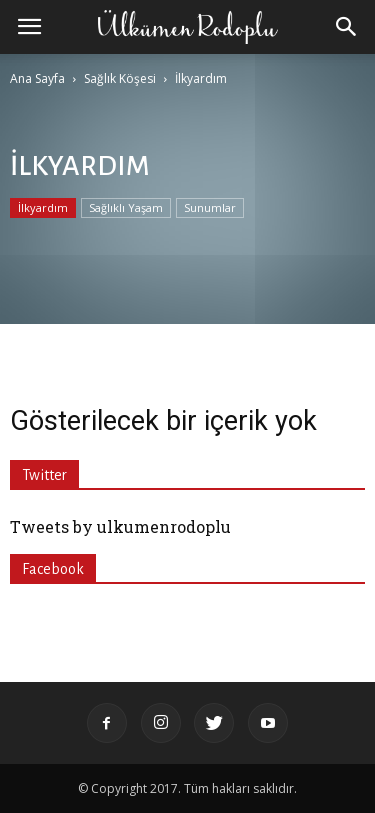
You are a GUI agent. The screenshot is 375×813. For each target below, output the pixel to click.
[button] (347, 27)
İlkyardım (43, 207)
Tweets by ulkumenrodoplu (120, 526)
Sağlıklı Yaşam (126, 207)
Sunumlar (210, 207)
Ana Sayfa (37, 78)
